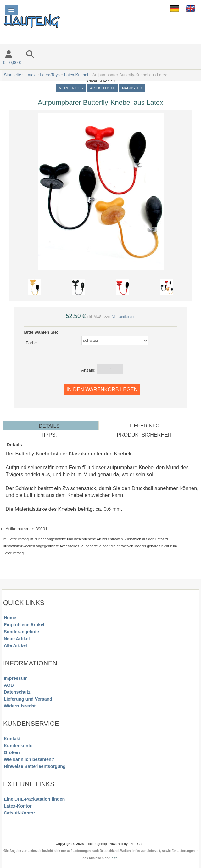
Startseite (12, 75)
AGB (9, 685)
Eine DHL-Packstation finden (34, 799)
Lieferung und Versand (28, 699)
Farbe (31, 343)
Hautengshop (97, 844)
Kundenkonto (18, 746)
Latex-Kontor (18, 806)
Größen (12, 752)
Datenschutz (17, 692)
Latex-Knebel (76, 75)
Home (10, 618)
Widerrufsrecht (20, 706)
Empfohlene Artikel (24, 625)
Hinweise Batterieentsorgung (35, 766)
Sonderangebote (21, 632)
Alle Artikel (15, 645)
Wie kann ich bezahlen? (29, 759)
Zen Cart (137, 844)
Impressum (16, 678)
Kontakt (12, 739)
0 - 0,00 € (12, 62)
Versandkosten (124, 317)
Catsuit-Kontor (19, 813)
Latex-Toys (50, 75)
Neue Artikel (17, 639)
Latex (31, 75)
